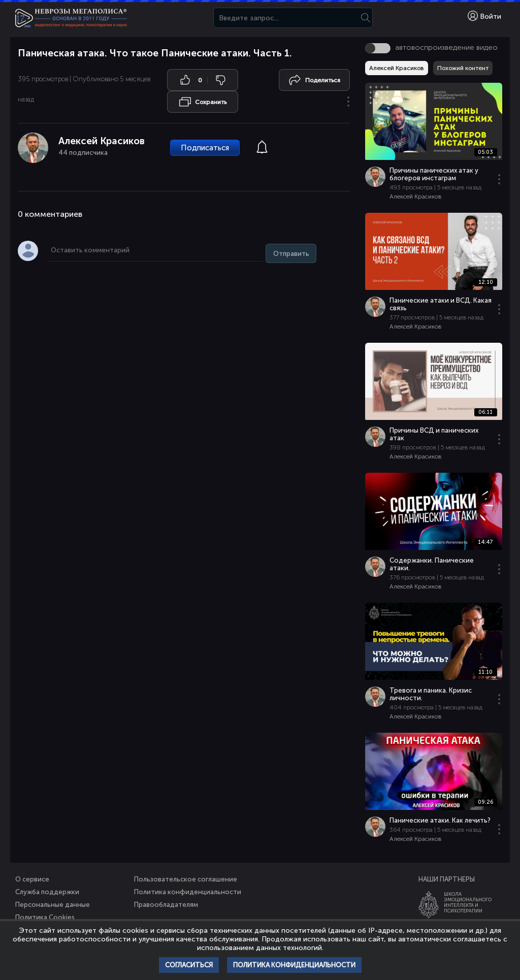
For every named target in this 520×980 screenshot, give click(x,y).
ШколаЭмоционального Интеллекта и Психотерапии (468, 902)
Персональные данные (53, 905)
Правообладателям (166, 905)
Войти (484, 16)
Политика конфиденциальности (188, 892)
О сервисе (32, 879)
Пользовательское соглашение (186, 879)
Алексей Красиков (102, 141)
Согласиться (189, 965)
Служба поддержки (47, 892)
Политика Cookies (45, 917)
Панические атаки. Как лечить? (440, 820)
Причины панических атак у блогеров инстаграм (434, 174)
